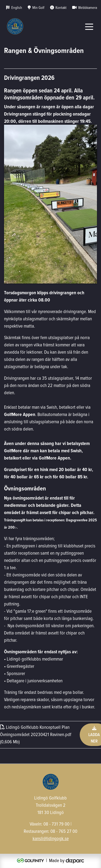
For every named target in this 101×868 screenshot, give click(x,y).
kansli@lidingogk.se (51, 838)
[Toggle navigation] (89, 26)
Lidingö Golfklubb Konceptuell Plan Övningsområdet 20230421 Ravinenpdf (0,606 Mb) (36, 734)
